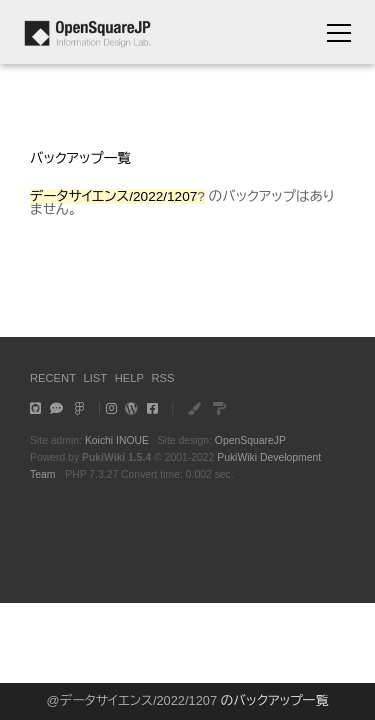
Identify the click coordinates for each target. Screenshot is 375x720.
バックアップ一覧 (80, 158)
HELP (129, 378)
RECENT (53, 378)
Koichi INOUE (117, 440)
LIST (96, 378)
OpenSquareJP (250, 440)
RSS (162, 378)
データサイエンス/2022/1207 (138, 700)
